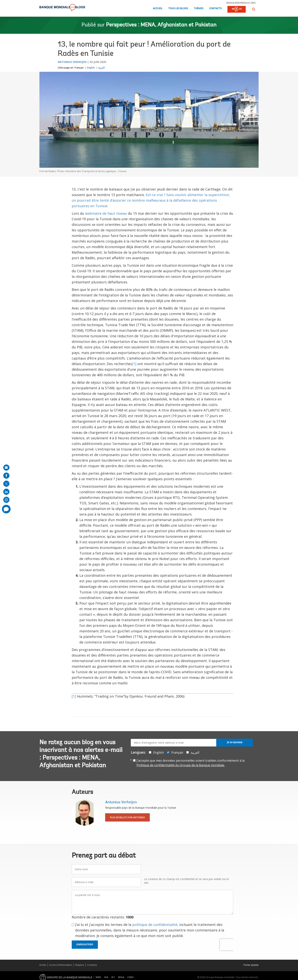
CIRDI (130, 977)
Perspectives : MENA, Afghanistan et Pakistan (161, 25)
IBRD (98, 977)
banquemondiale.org (241, 3)
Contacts (215, 9)
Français (79, 68)
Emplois (80, 965)
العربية (101, 68)
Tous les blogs (178, 9)
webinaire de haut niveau (106, 213)
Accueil (158, 9)
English (91, 68)
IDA (106, 977)
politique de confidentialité (155, 925)
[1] (134, 364)
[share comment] (6, 509)
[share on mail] (6, 468)
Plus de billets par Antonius (127, 817)
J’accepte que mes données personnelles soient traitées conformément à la (191, 763)
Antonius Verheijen (72, 62)
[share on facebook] (6, 476)
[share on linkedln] (6, 492)
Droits (43, 965)
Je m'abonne (234, 742)
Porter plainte (251, 965)
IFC (113, 977)
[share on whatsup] (6, 500)
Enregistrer (85, 945)
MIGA (121, 977)
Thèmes (199, 9)
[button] (254, 9)
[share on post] (6, 484)
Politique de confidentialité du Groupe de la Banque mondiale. (181, 765)
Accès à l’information (61, 965)
